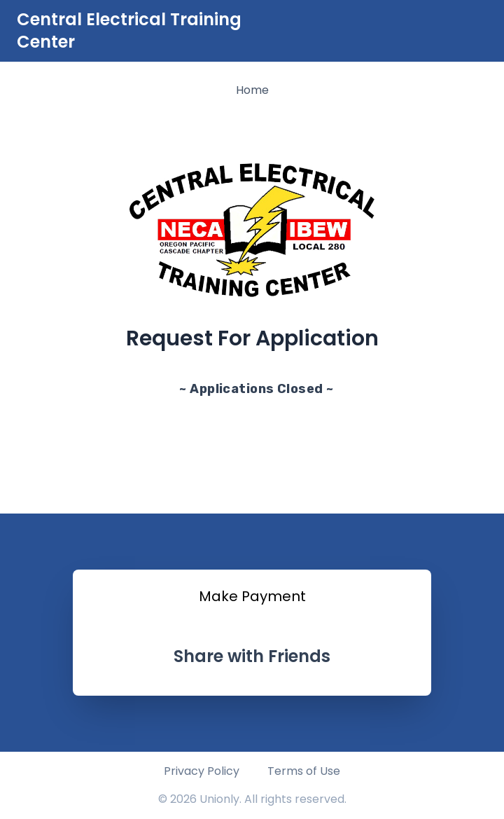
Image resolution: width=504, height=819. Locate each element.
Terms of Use (304, 771)
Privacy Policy (202, 771)
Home (252, 90)
